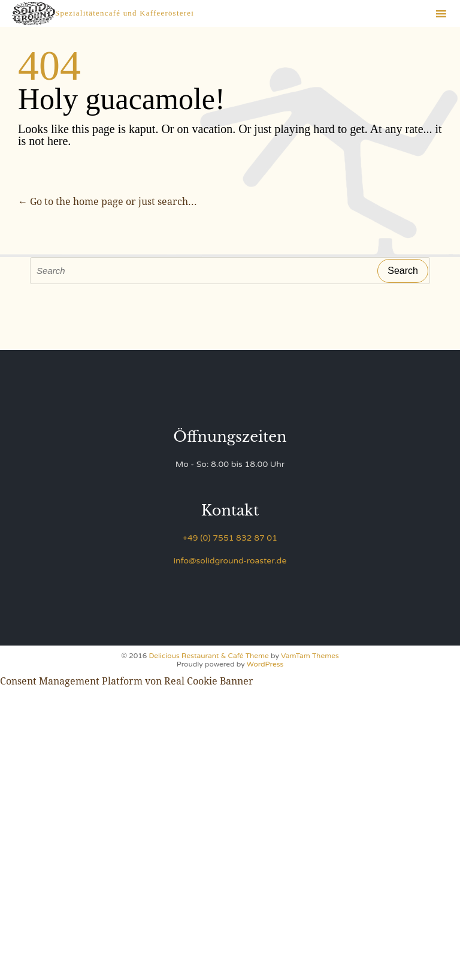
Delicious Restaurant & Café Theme (208, 656)
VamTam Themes (310, 656)
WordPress (265, 664)
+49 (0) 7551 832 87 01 (230, 538)
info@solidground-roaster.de (230, 561)
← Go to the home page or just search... (108, 202)
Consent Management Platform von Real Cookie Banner (127, 681)
